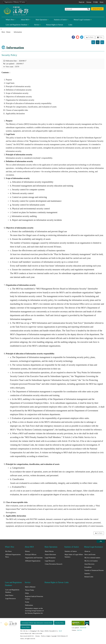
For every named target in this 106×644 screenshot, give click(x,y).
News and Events (90, 554)
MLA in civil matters (91, 561)
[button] (73, 37)
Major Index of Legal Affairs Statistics (74, 556)
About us (87, 551)
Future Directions (50, 554)
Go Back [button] (91, 37)
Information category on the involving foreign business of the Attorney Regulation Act (34, 611)
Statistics (87, 574)
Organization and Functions (34, 558)
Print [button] (101, 37)
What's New (10, 20)
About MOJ (25, 20)
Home (102, 2)
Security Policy (60, 623)
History (27, 551)
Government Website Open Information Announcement (37, 623)
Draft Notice (9, 595)
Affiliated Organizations (33, 561)
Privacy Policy (26, 627)
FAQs (27, 593)
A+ (102, 42)
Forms (27, 602)
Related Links (89, 577)
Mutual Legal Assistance (82, 20)
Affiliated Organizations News (13, 556)
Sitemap (89, 2)
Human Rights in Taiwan (55, 25)
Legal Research (50, 561)
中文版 (95, 2)
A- (93, 42)
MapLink (82, 2)
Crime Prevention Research (54, 564)
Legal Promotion (50, 558)
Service (37, 25)
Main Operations (41, 20)
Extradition (88, 567)
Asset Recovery (89, 564)
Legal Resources (11, 598)
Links (70, 25)
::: (1, 2)
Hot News (8, 551)
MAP (60, 631)
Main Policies (49, 551)
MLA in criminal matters (92, 558)
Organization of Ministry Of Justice (15, 2)
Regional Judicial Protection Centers (34, 598)
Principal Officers (31, 554)
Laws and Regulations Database (17, 25)
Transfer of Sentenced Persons (94, 570)
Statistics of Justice (60, 20)
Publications (29, 605)
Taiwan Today (30, 590)
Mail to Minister (30, 587)
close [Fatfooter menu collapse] (101, 541)
